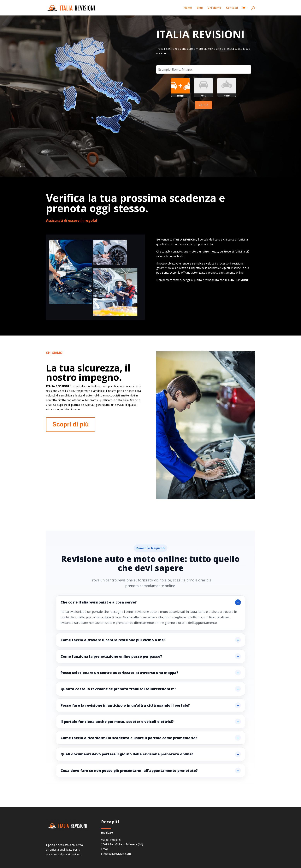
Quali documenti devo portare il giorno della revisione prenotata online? (127, 754)
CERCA (204, 105)
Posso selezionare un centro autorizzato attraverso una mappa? (119, 673)
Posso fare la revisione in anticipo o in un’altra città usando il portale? (125, 705)
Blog (200, 8)
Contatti (232, 8)
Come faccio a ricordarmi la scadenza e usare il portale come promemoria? (129, 738)
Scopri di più (71, 424)
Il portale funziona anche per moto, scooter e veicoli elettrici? (117, 722)
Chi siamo (214, 8)
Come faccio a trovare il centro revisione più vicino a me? (113, 640)
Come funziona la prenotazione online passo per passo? (111, 656)
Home (188, 8)
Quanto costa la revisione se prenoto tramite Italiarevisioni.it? (118, 689)
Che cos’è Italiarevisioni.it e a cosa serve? (99, 602)
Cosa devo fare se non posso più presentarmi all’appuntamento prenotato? (129, 770)
